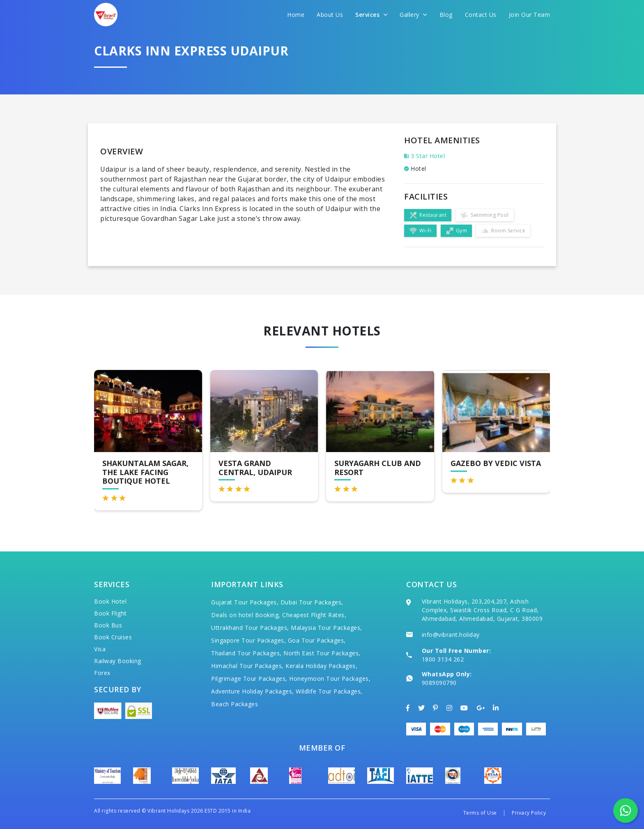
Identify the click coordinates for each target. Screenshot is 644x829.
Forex (102, 673)
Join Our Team (530, 15)
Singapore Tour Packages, (248, 640)
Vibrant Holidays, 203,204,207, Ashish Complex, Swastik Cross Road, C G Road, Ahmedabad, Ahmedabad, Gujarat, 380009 (482, 610)
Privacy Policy (529, 813)
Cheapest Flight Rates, (314, 615)
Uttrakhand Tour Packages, (250, 628)
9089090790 (439, 683)
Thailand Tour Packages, (246, 653)
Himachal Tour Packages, (247, 666)
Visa (100, 649)
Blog (446, 15)
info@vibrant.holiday (451, 635)
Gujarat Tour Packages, (245, 602)
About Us (330, 15)
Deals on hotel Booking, (246, 615)
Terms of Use (480, 813)
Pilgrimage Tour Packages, (249, 679)
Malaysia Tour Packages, (327, 628)
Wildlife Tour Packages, (329, 691)
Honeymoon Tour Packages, (330, 679)
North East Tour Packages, (322, 653)
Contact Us (481, 15)
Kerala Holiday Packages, (321, 666)
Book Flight (110, 613)
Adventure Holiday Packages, (253, 691)
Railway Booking (118, 661)
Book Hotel (110, 601)
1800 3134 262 (443, 659)
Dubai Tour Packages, (312, 602)
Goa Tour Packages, (317, 640)
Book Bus (108, 625)
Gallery (413, 15)
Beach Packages (235, 704)
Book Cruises (113, 637)
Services (371, 15)
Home (296, 15)
